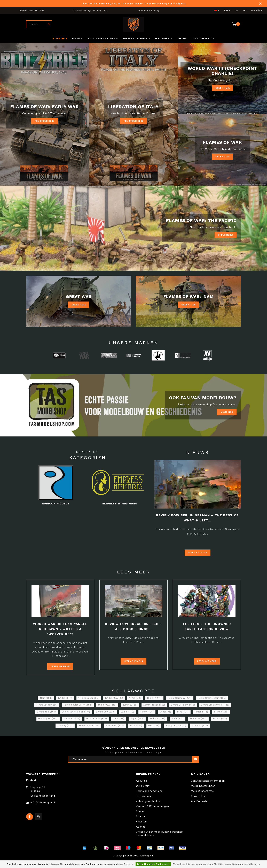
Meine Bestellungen (203, 786)
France (221, 712)
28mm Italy (46, 712)
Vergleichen (198, 796)
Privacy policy (144, 796)
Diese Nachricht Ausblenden (153, 864)
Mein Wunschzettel (203, 791)
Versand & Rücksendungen (152, 806)
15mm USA (107, 705)
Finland (201, 712)
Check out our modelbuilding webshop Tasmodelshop (159, 833)
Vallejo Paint (176, 726)
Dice (183, 712)
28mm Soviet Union (76, 712)
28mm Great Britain (215, 705)
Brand (76, 38)
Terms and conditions (149, 791)
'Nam (46, 698)
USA (154, 726)
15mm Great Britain (212, 698)
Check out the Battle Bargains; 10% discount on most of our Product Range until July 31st (133, 3)
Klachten (141, 822)
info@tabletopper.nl (43, 803)
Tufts (136, 726)
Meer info (227, 412)
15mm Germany (180, 698)
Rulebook (198, 719)
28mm (130, 705)
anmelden (256, 11)
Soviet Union (89, 726)
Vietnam (200, 726)
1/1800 (65, 698)
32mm (128, 712)
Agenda (182, 38)
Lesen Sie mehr (198, 553)
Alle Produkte (199, 801)
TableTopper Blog (203, 38)
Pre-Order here (44, 121)
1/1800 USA (114, 698)
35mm (147, 712)
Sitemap (141, 817)
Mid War (158, 719)
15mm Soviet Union (78, 705)
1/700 (135, 698)
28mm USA (105, 712)
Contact (141, 811)
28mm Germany (183, 705)
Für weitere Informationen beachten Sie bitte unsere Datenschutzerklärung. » (216, 864)
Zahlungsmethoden (148, 801)
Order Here (223, 88)
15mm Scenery (47, 705)
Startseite (60, 38)
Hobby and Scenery (135, 38)
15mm (154, 698)
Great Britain (97, 719)
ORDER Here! (226, 235)
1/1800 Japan (89, 698)
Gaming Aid (48, 719)
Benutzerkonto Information (208, 781)
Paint (178, 719)
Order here (223, 157)
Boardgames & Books (101, 38)
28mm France (154, 705)
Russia (220, 719)
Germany (72, 719)
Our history (143, 786)
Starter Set (115, 726)
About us (142, 781)
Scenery (65, 726)
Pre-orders (162, 38)
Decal (165, 712)
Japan (137, 719)
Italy (119, 719)
